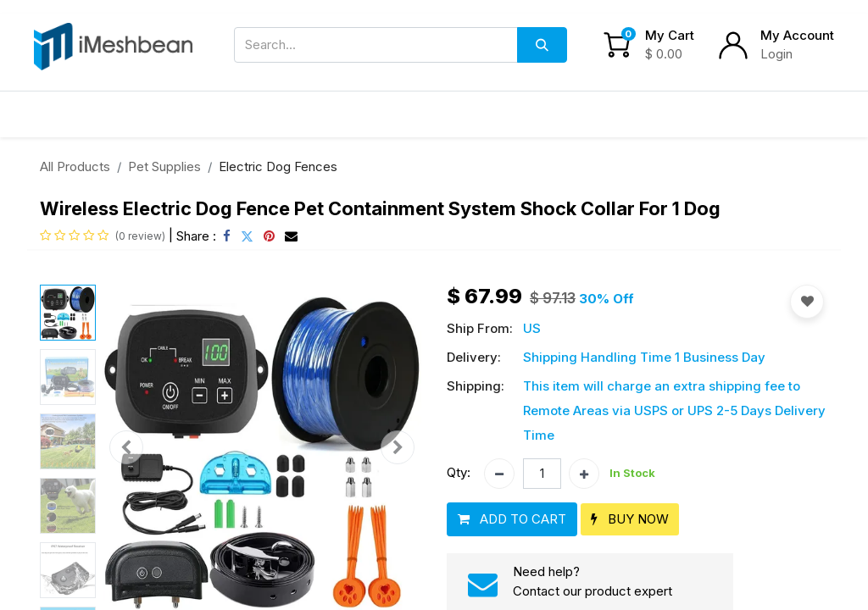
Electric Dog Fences (278, 166)
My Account (797, 35)
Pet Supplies (164, 166)
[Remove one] (499, 474)
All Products (75, 166)
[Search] (542, 45)
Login (776, 54)
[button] (126, 448)
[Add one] (584, 474)
